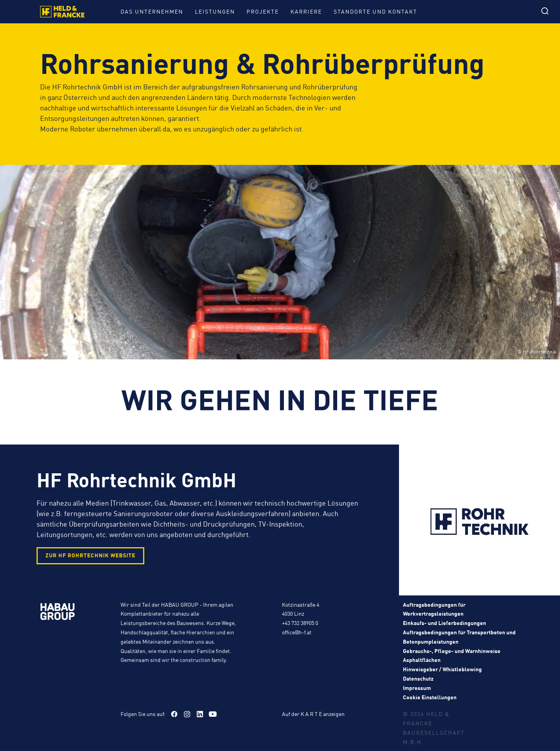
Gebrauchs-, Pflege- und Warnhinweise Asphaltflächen (452, 655)
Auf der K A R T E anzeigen (313, 714)
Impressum (417, 688)
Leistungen (215, 11)
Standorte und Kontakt (375, 11)
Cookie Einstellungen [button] (430, 697)
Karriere (306, 11)
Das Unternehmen (152, 11)
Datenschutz (418, 678)
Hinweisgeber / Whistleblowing (442, 669)
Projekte (263, 11)
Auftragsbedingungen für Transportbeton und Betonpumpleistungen (459, 637)
